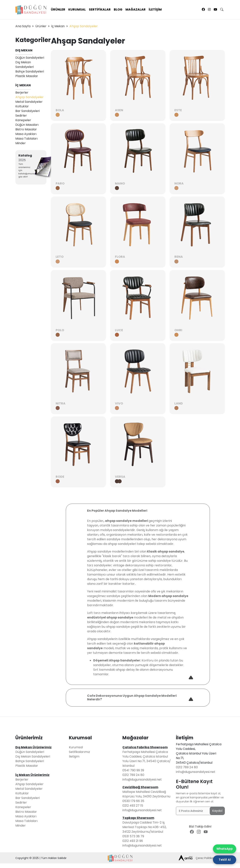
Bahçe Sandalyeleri (30, 71)
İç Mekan (58, 26)
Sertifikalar (100, 9)
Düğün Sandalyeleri (30, 58)
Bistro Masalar (26, 129)
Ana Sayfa (23, 26)
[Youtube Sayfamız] (215, 10)
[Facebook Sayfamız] (203, 10)
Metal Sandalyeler (29, 102)
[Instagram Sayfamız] (209, 10)
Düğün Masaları (27, 125)
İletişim (155, 9)
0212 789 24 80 (133, 775)
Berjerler (22, 93)
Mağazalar (136, 9)
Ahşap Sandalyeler (29, 97)
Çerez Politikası (206, 858)
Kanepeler (23, 120)
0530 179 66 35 (133, 801)
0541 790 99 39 (133, 770)
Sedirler (21, 116)
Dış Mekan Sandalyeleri (25, 65)
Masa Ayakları (26, 134)
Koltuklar (22, 106)
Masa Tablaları (26, 139)
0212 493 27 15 (133, 806)
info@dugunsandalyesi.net (142, 779)
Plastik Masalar (27, 76)
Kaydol (217, 811)
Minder (21, 143)
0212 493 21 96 (133, 841)
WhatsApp (225, 849)
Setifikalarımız (79, 752)
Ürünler (58, 9)
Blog (118, 9)
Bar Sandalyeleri (28, 111)
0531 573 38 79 (133, 836)
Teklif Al (225, 860)
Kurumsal (77, 9)
